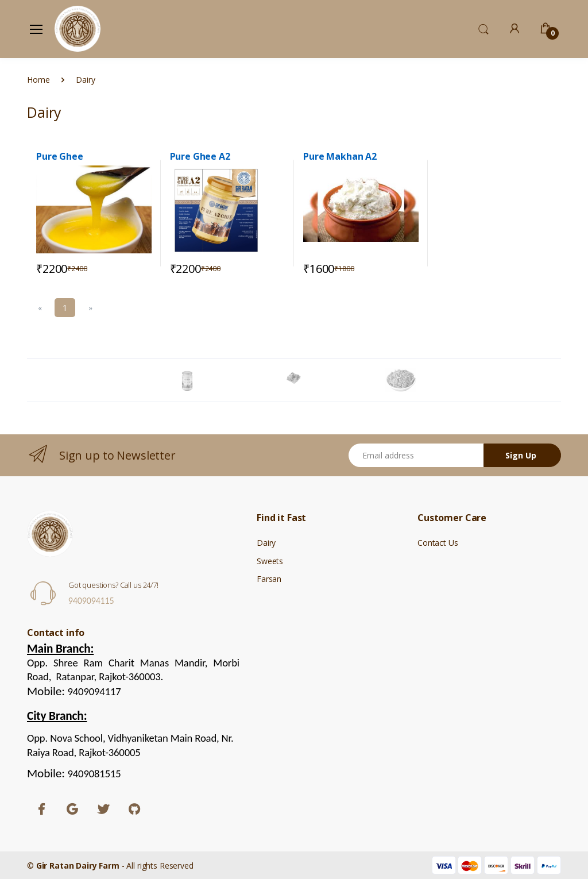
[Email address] (416, 455)
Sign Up (521, 455)
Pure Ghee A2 (200, 156)
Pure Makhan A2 (340, 156)
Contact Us (438, 543)
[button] (483, 28)
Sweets (270, 561)
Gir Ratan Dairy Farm (78, 865)
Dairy (266, 543)
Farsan (269, 579)
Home (38, 80)
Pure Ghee (60, 156)
